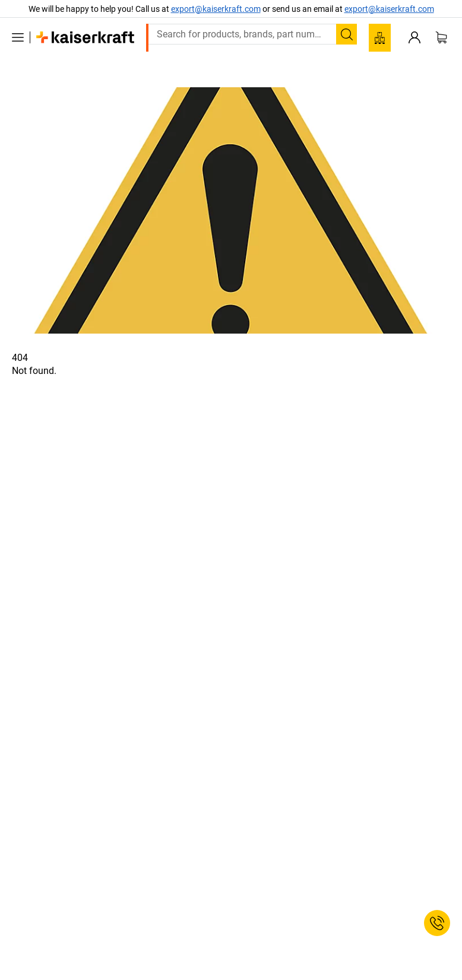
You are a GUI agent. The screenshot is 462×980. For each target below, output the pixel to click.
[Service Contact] (437, 923)
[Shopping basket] (441, 37)
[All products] (18, 37)
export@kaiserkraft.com (389, 9)
